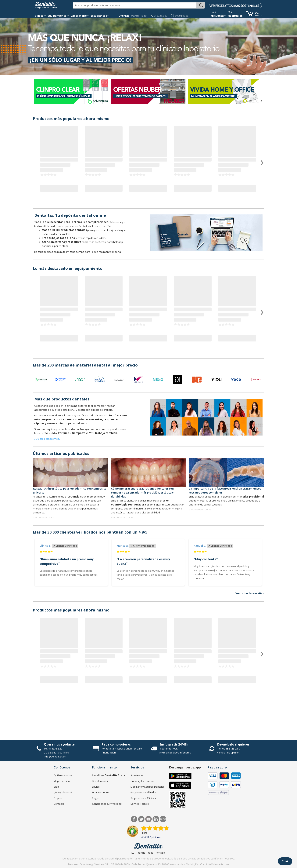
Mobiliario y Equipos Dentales (148, 787)
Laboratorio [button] (80, 16)
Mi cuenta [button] (218, 16)
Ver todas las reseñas (250, 593)
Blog (144, 16)
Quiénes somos (63, 775)
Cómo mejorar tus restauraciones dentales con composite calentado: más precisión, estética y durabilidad (142, 493)
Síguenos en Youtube (149, 819)
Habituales (235, 16)
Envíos (96, 787)
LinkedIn (156, 819)
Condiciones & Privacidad (107, 804)
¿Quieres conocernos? (47, 439)
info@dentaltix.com (55, 757)
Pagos (96, 798)
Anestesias (137, 775)
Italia (150, 853)
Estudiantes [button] (100, 16)
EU (133, 853)
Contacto (59, 804)
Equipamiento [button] (58, 16)
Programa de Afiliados (144, 792)
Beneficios (109, 775)
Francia (141, 853)
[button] (40, 16)
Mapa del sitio (62, 781)
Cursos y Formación (142, 781)
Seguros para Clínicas (143, 798)
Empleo (58, 798)
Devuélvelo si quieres (233, 744)
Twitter (141, 819)
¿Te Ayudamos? (63, 792)
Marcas (135, 16)
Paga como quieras (116, 744)
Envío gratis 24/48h (174, 744)
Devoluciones (100, 781)
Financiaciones (101, 792)
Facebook (134, 819)
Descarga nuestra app (185, 767)
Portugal (161, 853)
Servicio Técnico (140, 804)
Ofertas (124, 16)
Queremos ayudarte (59, 744)
